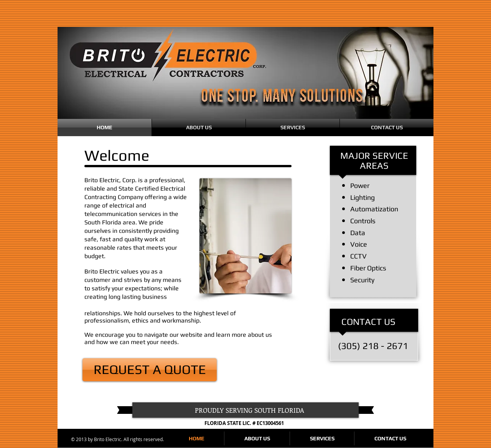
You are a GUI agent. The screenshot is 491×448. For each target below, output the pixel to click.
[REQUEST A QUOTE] (150, 370)
